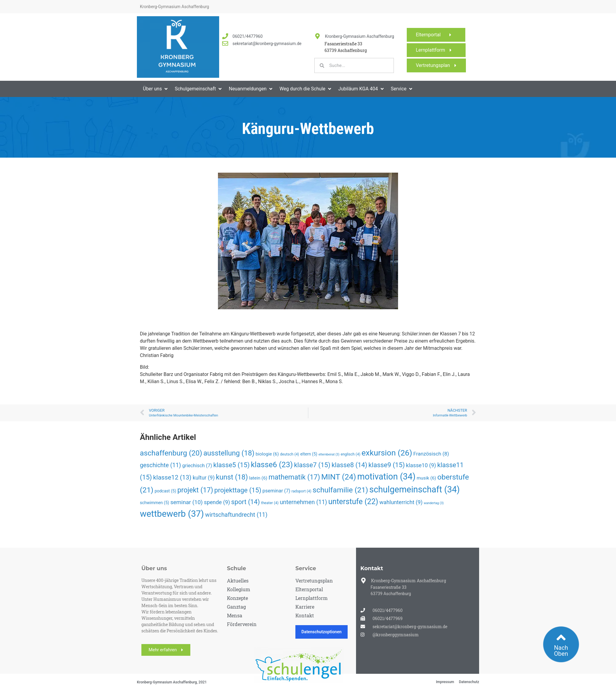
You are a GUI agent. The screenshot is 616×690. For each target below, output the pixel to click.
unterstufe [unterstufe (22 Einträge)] (353, 502)
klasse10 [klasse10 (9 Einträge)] (421, 465)
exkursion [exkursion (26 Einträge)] (387, 453)
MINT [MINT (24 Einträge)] (339, 477)
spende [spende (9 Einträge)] (217, 502)
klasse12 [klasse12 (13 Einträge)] (172, 477)
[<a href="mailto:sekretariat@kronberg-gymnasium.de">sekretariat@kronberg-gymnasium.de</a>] (225, 44)
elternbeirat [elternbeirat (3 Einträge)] (329, 454)
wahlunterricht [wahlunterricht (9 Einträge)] (401, 502)
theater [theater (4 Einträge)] (270, 503)
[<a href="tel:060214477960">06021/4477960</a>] (225, 36)
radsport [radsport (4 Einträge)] (301, 491)
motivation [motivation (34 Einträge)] (386, 477)
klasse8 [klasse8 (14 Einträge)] (349, 465)
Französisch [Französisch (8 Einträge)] (431, 454)
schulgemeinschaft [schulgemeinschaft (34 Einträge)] (414, 489)
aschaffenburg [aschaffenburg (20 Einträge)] (171, 453)
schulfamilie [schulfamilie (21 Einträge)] (340, 490)
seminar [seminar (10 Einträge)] (186, 502)
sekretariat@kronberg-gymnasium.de (267, 44)
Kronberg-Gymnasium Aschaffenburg (359, 36)
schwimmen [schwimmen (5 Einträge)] (154, 503)
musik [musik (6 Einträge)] (426, 478)
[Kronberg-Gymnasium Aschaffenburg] (317, 36)
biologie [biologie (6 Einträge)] (267, 454)
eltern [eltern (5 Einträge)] (309, 454)
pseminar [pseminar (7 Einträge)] (276, 491)
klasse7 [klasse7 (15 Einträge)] (312, 465)
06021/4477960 (248, 36)
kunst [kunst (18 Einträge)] (232, 477)
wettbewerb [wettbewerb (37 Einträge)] (172, 514)
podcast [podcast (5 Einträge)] (165, 491)
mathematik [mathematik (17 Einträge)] (294, 477)
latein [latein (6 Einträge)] (258, 478)
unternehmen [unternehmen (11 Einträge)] (303, 502)
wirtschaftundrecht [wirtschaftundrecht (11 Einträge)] (236, 515)
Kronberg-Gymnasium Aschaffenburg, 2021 (172, 682)
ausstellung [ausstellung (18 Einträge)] (229, 453)
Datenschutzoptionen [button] (322, 632)
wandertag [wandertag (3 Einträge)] (434, 503)
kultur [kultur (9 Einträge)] (204, 478)
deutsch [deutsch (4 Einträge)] (290, 454)
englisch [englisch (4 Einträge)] (351, 454)
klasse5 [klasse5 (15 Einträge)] (232, 465)
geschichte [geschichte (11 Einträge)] (160, 465)
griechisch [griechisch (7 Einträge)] (197, 466)
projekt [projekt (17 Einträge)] (195, 490)
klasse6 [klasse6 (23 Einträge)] (272, 465)
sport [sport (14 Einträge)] (246, 502)
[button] (156, 89)
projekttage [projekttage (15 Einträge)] (238, 490)
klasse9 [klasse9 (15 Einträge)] (387, 465)
